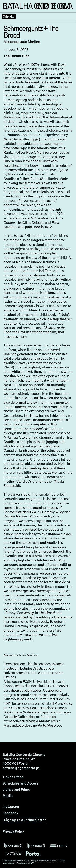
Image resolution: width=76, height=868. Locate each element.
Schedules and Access (21, 783)
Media (8, 796)
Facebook (11, 813)
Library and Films (16, 790)
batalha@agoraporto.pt (21, 768)
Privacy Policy (14, 832)
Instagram (11, 807)
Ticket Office (13, 777)
